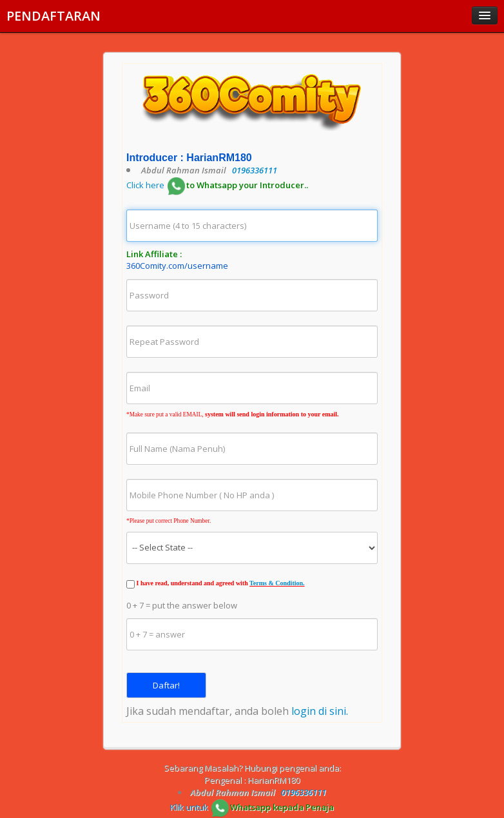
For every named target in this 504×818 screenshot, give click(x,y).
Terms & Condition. (277, 583)
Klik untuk (252, 807)
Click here (217, 185)
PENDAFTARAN (53, 16)
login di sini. (320, 711)
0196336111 (255, 170)
